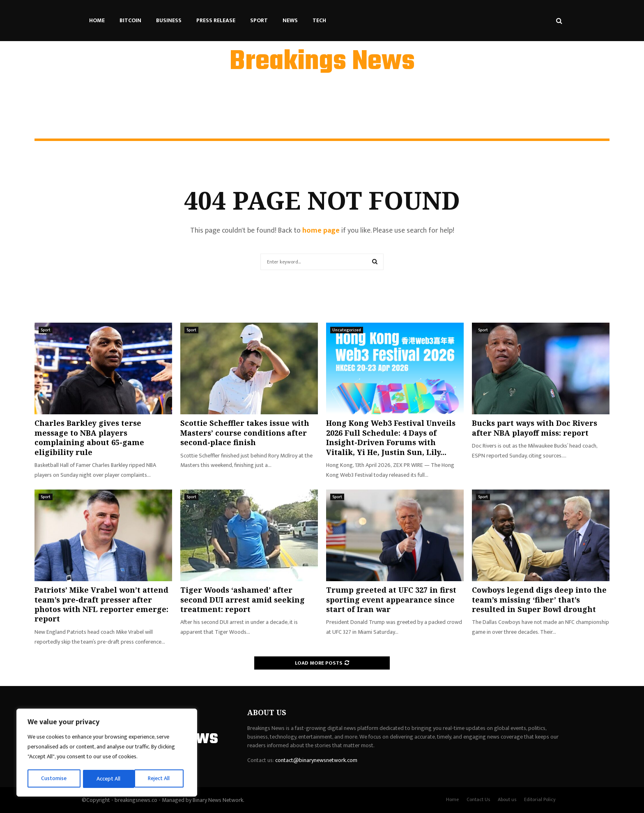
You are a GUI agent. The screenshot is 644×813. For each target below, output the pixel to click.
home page (321, 231)
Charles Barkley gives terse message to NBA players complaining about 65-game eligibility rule (89, 437)
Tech (319, 20)
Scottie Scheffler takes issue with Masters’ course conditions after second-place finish (245, 433)
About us (507, 799)
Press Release (216, 20)
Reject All (108, 779)
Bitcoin (130, 20)
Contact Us (478, 799)
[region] (107, 753)
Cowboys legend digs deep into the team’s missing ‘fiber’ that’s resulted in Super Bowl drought (539, 599)
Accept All (161, 779)
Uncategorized (347, 330)
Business (169, 20)
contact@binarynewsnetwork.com (316, 760)
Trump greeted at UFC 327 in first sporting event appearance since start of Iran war (391, 599)
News (290, 20)
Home (97, 20)
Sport (259, 20)
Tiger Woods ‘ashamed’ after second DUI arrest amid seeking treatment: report (243, 599)
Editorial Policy (540, 799)
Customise (54, 779)
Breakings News (322, 62)
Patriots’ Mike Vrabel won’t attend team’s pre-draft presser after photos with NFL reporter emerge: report (101, 604)
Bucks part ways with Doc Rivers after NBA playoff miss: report (535, 428)
